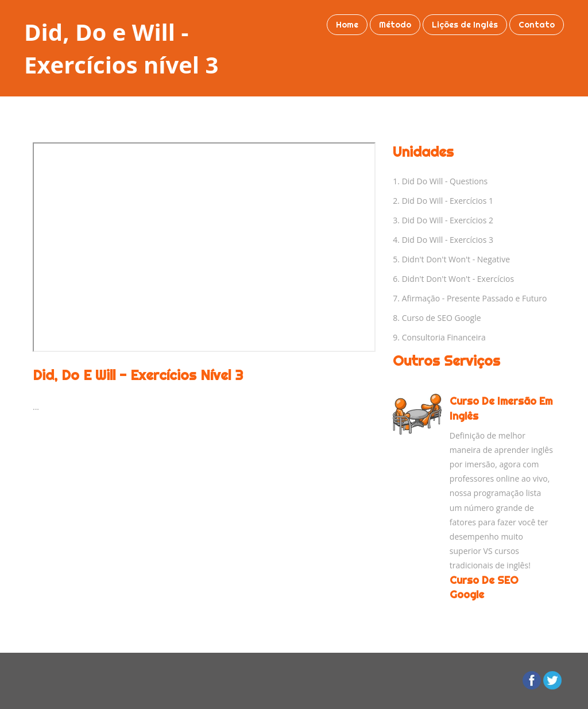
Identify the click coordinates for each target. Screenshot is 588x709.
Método (395, 25)
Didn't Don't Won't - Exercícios (458, 279)
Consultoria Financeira (444, 337)
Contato (537, 25)
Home (347, 25)
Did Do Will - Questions (445, 181)
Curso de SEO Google (442, 318)
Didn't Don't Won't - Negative (456, 259)
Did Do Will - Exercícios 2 (448, 220)
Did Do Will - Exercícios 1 (448, 201)
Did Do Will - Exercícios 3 (448, 240)
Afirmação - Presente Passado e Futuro (475, 298)
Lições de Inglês (465, 25)
